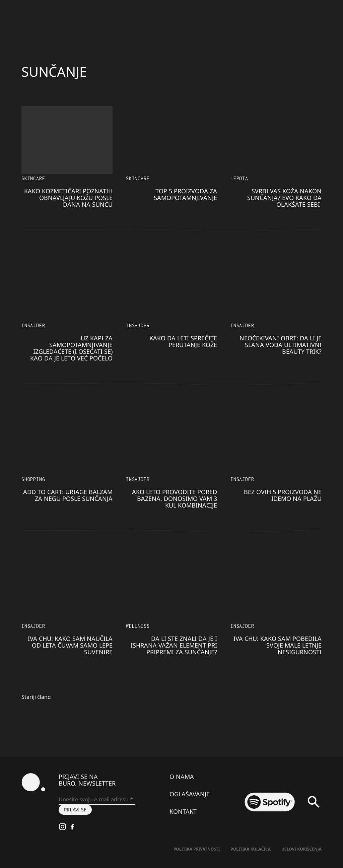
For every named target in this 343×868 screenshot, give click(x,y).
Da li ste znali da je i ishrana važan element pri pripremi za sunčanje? (174, 645)
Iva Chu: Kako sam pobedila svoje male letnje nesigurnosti (278, 645)
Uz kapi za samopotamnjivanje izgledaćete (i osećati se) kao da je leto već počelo (71, 348)
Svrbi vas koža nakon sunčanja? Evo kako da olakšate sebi (284, 198)
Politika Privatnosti (197, 849)
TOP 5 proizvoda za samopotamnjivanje (185, 194)
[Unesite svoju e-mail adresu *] (97, 800)
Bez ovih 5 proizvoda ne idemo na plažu (283, 495)
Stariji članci (37, 697)
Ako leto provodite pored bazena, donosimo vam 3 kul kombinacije (175, 498)
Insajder (33, 325)
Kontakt (183, 811)
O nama (182, 777)
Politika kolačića (251, 849)
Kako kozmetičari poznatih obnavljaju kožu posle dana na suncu (68, 198)
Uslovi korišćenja (301, 849)
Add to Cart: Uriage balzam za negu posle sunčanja (68, 495)
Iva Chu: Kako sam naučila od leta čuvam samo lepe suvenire (70, 645)
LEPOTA (239, 178)
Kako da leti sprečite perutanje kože (183, 341)
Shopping (33, 479)
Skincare (33, 178)
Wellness (138, 626)
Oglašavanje (190, 794)
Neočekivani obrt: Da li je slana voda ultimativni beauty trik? (281, 345)
